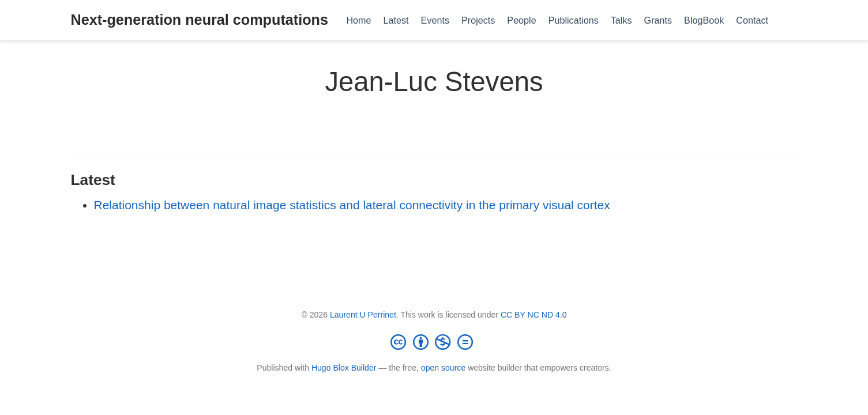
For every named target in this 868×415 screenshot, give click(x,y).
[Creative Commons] (434, 342)
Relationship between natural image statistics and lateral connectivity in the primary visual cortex (352, 205)
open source (443, 368)
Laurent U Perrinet (363, 315)
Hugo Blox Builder (344, 368)
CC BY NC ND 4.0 (534, 315)
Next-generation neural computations (200, 20)
